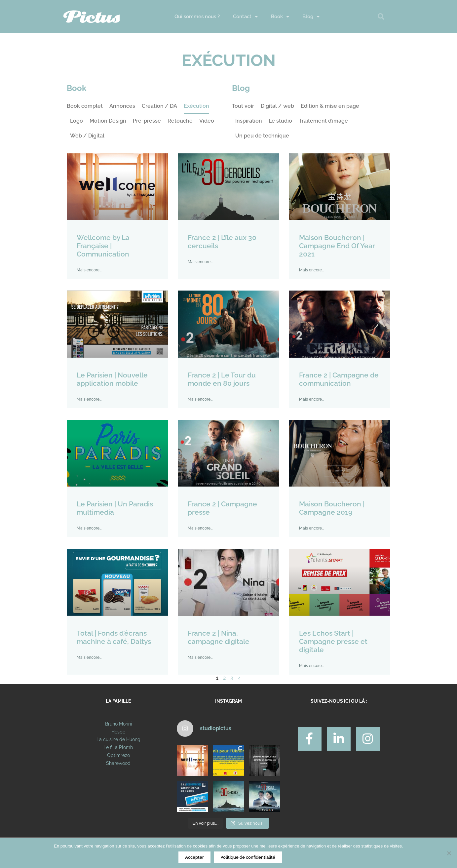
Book (280, 17)
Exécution (196, 106)
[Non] (449, 853)
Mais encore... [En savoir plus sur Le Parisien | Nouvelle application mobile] (89, 399)
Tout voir (243, 106)
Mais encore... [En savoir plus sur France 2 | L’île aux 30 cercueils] (200, 262)
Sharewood (118, 763)
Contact (245, 17)
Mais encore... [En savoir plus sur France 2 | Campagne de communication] (311, 399)
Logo (76, 121)
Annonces (122, 106)
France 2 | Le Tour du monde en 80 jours (222, 379)
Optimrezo (118, 755)
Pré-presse (147, 121)
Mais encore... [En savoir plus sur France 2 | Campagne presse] (200, 528)
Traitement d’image (323, 121)
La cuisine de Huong (118, 739)
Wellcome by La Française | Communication (103, 246)
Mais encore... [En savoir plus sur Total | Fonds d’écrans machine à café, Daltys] (89, 657)
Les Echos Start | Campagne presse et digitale (333, 641)
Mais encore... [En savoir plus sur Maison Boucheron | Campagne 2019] (311, 528)
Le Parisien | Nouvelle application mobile (112, 379)
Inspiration (249, 121)
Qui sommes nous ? (197, 17)
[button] (381, 17)
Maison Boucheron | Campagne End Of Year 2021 (337, 246)
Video (207, 121)
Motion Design (108, 121)
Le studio (280, 121)
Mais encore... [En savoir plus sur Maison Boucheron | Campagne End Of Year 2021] (311, 270)
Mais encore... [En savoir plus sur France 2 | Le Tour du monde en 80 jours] (200, 399)
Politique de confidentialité (248, 857)
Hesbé (118, 732)
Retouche (180, 121)
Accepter (194, 857)
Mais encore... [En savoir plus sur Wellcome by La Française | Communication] (89, 270)
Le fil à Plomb (118, 747)
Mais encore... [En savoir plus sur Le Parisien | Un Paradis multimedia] (89, 528)
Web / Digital (87, 136)
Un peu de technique (262, 136)
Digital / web (277, 106)
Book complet (85, 106)
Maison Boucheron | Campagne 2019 (332, 508)
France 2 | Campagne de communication (339, 379)
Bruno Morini (118, 724)
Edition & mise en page (330, 106)
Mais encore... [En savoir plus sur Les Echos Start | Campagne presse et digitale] (311, 666)
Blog (311, 17)
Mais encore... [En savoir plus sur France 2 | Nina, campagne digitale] (200, 657)
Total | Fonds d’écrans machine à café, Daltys (114, 637)
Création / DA (159, 106)
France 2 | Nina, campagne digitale (219, 637)
